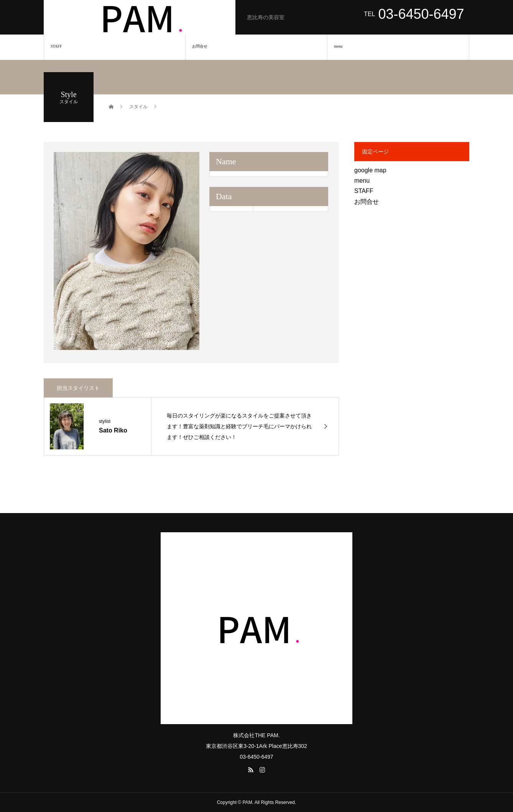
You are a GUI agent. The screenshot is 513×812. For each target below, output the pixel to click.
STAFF (56, 46)
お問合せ (200, 46)
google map (370, 170)
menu (338, 46)
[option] (127, 251)
